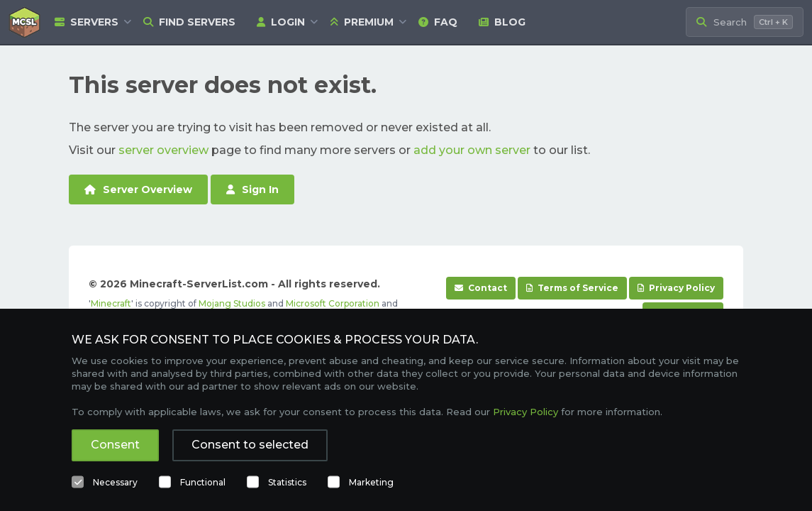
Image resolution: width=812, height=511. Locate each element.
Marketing (371, 482)
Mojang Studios (232, 303)
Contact (481, 288)
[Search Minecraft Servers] (745, 22)
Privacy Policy (676, 288)
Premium (362, 22)
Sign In (252, 189)
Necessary (115, 482)
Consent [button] (115, 445)
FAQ (438, 22)
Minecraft (111, 303)
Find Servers (189, 22)
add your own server (472, 150)
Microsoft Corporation (333, 303)
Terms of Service (572, 288)
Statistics (287, 482)
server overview (163, 150)
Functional (203, 482)
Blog (502, 22)
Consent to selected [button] (250, 445)
